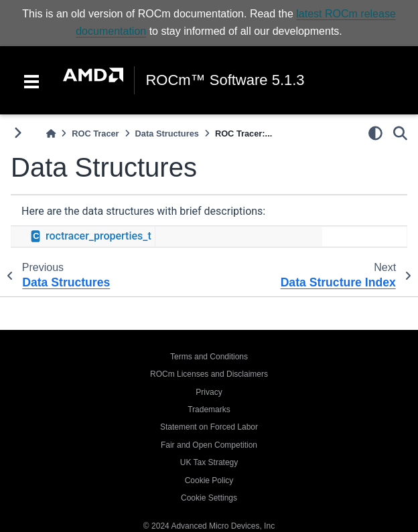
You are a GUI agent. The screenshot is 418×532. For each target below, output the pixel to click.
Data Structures (167, 134)
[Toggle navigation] (31, 80)
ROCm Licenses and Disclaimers (209, 374)
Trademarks (209, 410)
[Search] (400, 133)
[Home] (51, 134)
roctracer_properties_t (98, 236)
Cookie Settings (209, 498)
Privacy (209, 392)
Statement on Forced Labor (209, 427)
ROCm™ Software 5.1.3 (225, 80)
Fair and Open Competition (209, 445)
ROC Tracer (95, 134)
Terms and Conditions (209, 357)
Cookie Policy (209, 480)
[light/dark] (375, 133)
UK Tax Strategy (209, 462)
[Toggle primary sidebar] (18, 133)
